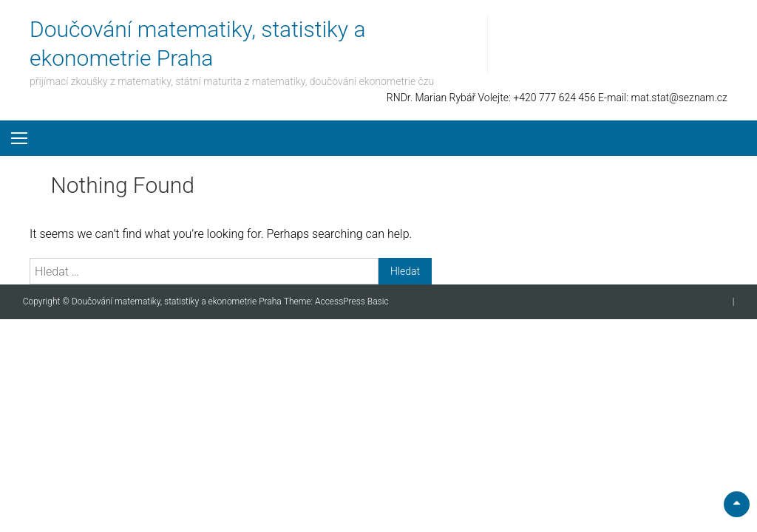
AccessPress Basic (352, 301)
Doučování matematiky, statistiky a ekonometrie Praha (178, 301)
